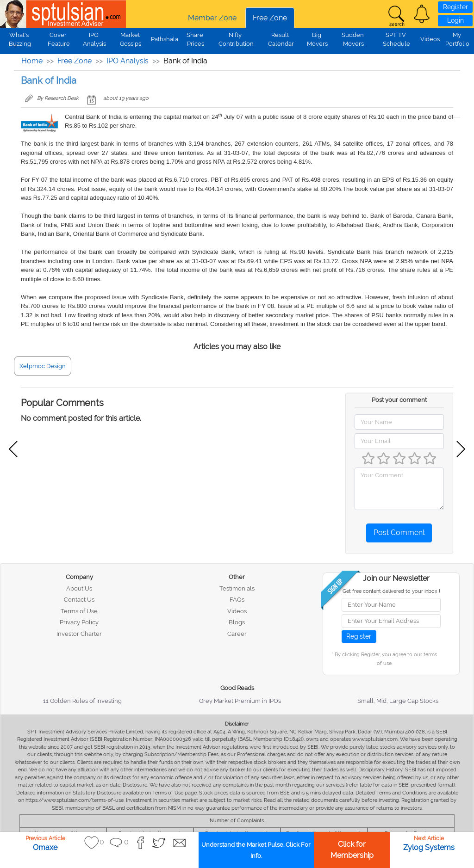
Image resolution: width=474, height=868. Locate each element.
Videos (430, 39)
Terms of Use (79, 611)
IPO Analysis (128, 61)
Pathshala (165, 39)
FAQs (237, 600)
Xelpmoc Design (43, 366)
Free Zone (270, 18)
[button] (422, 14)
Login (455, 20)
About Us (79, 588)
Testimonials (237, 588)
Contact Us (79, 600)
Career (237, 634)
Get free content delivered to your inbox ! (391, 591)
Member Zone (212, 18)
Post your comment (399, 400)
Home (32, 61)
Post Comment (399, 532)
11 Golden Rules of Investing (82, 701)
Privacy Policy (79, 622)
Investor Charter (79, 634)
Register (455, 7)
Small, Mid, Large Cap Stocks (398, 701)
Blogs (237, 622)
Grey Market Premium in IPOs (240, 701)
